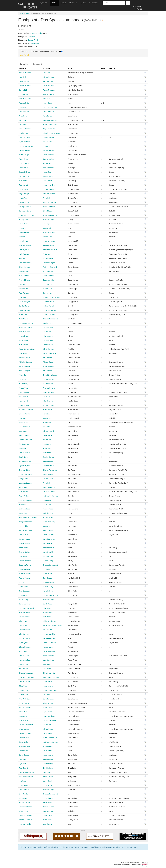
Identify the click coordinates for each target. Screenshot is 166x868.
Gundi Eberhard (49, 112)
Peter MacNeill (24, 738)
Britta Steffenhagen (50, 375)
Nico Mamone (48, 336)
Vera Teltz (47, 73)
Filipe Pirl (46, 695)
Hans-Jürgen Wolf (49, 353)
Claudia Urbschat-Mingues (52, 133)
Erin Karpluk (24, 168)
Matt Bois (22, 418)
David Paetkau (24, 81)
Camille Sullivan (25, 656)
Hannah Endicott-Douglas (28, 518)
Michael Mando (25, 336)
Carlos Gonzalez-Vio (26, 772)
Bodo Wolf (47, 146)
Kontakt (83, 3)
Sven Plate (47, 423)
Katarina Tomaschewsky (52, 297)
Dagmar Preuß (33, 40)
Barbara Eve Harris (26, 323)
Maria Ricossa (24, 405)
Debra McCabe (25, 509)
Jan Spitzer (47, 427)
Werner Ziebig (48, 561)
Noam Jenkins (24, 496)
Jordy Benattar (24, 479)
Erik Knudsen (24, 444)
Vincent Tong (24, 811)
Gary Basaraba (25, 591)
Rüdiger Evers (48, 362)
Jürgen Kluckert (49, 474)
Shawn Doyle (24, 189)
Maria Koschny (48, 686)
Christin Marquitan (50, 673)
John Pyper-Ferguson (27, 215)
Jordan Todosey (25, 617)
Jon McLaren (24, 457)
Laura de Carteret (25, 815)
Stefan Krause (48, 384)
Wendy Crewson (25, 207)
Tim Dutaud (23, 237)
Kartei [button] (55, 3)
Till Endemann (48, 81)
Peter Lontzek (48, 116)
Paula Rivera (24, 224)
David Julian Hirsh (26, 310)
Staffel (103, 68)
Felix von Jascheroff (50, 267)
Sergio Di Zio (24, 90)
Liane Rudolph (48, 552)
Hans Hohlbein (48, 345)
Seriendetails (25, 64)
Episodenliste (38, 64)
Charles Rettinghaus (50, 107)
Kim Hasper (47, 444)
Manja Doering (48, 103)
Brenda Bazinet (25, 552)
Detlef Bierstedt (49, 86)
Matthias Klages (49, 220)
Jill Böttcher (47, 453)
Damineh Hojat (48, 479)
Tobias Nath (47, 418)
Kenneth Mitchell (25, 708)
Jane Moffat (23, 297)
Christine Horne (25, 682)
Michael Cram (24, 94)
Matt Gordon (24, 345)
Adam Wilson (24, 548)
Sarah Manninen (25, 604)
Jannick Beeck (48, 142)
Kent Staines (24, 397)
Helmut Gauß (48, 647)
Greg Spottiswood (26, 522)
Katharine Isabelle (26, 530)
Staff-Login (145, 866)
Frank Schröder (49, 155)
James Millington (25, 172)
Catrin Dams (47, 505)
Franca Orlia (47, 682)
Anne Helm (47, 198)
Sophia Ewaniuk (25, 638)
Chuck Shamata (25, 647)
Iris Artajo (46, 224)
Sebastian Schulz (49, 280)
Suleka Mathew (25, 306)
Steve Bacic (23, 712)
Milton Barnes (24, 276)
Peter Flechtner (49, 245)
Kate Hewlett (24, 401)
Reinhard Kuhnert (49, 315)
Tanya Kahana (48, 530)
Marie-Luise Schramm (51, 677)
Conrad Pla (23, 625)
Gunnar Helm (48, 237)
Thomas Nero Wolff (50, 215)
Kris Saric (23, 781)
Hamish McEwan (25, 660)
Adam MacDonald (26, 328)
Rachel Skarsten (25, 578)
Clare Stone (23, 686)
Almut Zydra (47, 815)
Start (22, 13)
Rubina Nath (47, 163)
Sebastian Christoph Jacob (53, 625)
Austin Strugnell (25, 155)
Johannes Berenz (49, 194)
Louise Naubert (25, 785)
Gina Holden (24, 621)
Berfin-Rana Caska (50, 638)
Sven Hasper (48, 574)
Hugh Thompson (25, 194)
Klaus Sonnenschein (50, 738)
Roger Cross (24, 159)
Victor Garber (24, 315)
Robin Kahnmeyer (49, 310)
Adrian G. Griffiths (26, 803)
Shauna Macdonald (26, 673)
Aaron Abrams (24, 487)
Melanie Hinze (48, 513)
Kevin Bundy (24, 600)
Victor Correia (24, 729)
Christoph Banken (49, 720)
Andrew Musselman (26, 146)
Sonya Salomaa (25, 535)
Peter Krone (32, 37)
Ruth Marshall (24, 112)
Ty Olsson (23, 448)
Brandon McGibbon (26, 824)
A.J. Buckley (24, 384)
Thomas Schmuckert (50, 319)
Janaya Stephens (25, 129)
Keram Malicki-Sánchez (28, 608)
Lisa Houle (23, 556)
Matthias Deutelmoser (51, 496)
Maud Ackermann (49, 656)
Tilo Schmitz (47, 358)
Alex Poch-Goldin (25, 699)
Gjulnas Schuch (49, 431)
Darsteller (23, 68)
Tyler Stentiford (25, 142)
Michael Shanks (25, 280)
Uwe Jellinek (48, 781)
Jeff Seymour (24, 250)
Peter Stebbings (25, 366)
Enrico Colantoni (25, 86)
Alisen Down (24, 375)
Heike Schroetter (49, 207)
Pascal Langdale (25, 302)
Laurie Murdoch (25, 569)
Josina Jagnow (48, 150)
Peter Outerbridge (26, 807)
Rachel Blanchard (26, 440)
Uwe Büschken (48, 660)
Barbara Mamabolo (26, 777)
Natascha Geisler (49, 634)
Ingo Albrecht (48, 712)
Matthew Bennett (25, 574)
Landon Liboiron (25, 733)
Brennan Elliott (24, 470)
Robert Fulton (24, 790)
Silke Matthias (48, 556)
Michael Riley (24, 595)
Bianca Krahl (48, 410)
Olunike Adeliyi (24, 138)
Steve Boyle (23, 742)
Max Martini (23, 181)
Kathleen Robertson (26, 410)
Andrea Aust (47, 289)
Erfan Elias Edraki (26, 500)
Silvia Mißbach (48, 211)
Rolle (70, 68)
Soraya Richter (48, 518)
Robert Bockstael (25, 392)
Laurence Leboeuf (26, 483)
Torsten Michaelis (49, 159)
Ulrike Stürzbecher (50, 621)
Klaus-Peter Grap (49, 185)
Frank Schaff (48, 708)
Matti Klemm (47, 664)
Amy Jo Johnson (25, 73)
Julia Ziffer (47, 99)
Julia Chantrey (24, 163)
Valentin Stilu (48, 824)
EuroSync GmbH (36, 33)
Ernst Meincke (48, 258)
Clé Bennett (23, 120)
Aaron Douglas (24, 371)
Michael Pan (47, 630)
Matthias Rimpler (49, 233)
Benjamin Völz (48, 798)
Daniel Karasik (24, 202)
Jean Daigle (23, 587)
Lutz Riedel (47, 669)
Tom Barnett (23, 185)
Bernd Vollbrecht (49, 651)
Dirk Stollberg (48, 764)
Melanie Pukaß (48, 306)
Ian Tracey (23, 582)
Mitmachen (73, 3)
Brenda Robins (24, 414)
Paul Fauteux (24, 293)
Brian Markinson (25, 245)
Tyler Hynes (23, 643)
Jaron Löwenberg (49, 487)
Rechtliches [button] (94, 3)
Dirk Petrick (47, 500)
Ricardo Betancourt (26, 725)
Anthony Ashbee (25, 461)
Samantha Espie (25, 211)
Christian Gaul (48, 328)
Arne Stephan (48, 271)
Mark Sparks (24, 720)
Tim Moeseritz (48, 461)
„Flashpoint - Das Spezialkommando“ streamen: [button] (42, 51)
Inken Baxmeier (49, 401)
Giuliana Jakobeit (49, 492)
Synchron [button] (44, 3)
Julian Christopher (26, 474)
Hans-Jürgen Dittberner (51, 595)
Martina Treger (48, 323)
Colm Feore (23, 284)
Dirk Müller (47, 332)
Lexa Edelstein (24, 150)
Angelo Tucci (24, 388)
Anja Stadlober (48, 168)
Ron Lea (22, 258)
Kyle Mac (22, 764)
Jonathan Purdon (25, 565)
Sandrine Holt (24, 176)
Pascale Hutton (25, 103)
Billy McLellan (24, 794)
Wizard (64, 3)
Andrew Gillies (24, 669)
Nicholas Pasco (25, 358)
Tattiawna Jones (25, 99)
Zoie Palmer (23, 492)
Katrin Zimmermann (50, 125)
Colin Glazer (24, 319)
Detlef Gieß (47, 397)
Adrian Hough (24, 798)
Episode (112, 68)
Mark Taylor (23, 116)
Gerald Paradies (49, 539)
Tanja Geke (47, 440)
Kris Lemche (24, 751)
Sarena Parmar (25, 453)
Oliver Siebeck (48, 435)
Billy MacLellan (24, 613)
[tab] (83, 53)
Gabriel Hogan (24, 664)
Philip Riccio (24, 423)
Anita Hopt (47, 254)
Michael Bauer (48, 729)
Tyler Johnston (24, 768)
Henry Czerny (24, 435)
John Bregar (24, 695)
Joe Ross (22, 228)
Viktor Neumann (49, 703)
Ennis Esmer (24, 340)
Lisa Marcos (23, 125)
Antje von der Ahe (49, 129)
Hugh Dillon (23, 77)
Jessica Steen (24, 133)
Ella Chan (23, 505)
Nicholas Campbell (26, 362)
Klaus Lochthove (49, 392)
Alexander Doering (50, 202)
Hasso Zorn (47, 172)
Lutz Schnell (47, 181)
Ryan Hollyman (25, 466)
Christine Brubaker (26, 820)
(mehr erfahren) (34, 44)
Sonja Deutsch (48, 785)
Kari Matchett (24, 289)
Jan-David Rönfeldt (50, 120)
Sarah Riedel (48, 604)
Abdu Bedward (24, 332)
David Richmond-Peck (27, 349)
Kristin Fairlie (24, 198)
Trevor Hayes (24, 703)
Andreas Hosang (49, 388)
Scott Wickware (25, 539)
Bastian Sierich (48, 457)
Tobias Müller (48, 228)
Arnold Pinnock (25, 746)
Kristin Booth (24, 690)
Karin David (47, 414)
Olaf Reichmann (49, 349)
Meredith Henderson (26, 677)
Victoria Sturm (48, 176)
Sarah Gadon (24, 755)
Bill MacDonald (24, 427)
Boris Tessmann (49, 189)
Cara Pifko (23, 513)
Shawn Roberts (25, 267)
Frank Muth (47, 448)
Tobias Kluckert (48, 94)
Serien (28, 13)
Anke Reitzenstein (49, 241)
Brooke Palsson (25, 543)
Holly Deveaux (24, 254)
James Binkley (24, 233)
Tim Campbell (24, 271)
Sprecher (47, 68)
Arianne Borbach (49, 405)
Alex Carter (23, 651)
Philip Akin (23, 107)
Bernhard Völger (49, 263)
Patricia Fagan (24, 241)
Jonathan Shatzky (26, 263)
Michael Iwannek (49, 77)
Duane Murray (24, 759)
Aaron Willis (23, 526)
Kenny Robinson (25, 561)
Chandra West (24, 634)
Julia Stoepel (48, 543)
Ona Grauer (23, 431)
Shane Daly (23, 353)
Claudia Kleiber (48, 138)
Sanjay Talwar (24, 220)
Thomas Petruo (49, 548)
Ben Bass (23, 379)
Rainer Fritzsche (49, 90)
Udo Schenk (47, 284)
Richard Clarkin (25, 630)
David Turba (47, 733)
